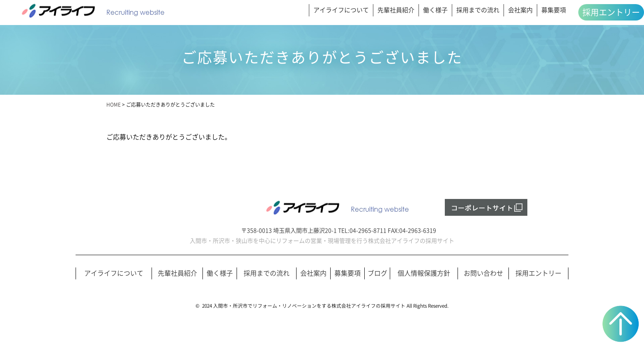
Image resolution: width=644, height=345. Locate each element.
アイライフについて (341, 10)
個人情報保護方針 (424, 273)
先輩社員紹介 (396, 10)
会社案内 (520, 10)
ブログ (377, 273)
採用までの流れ (478, 10)
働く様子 (435, 10)
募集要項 (554, 10)
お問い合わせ (483, 273)
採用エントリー (611, 12)
